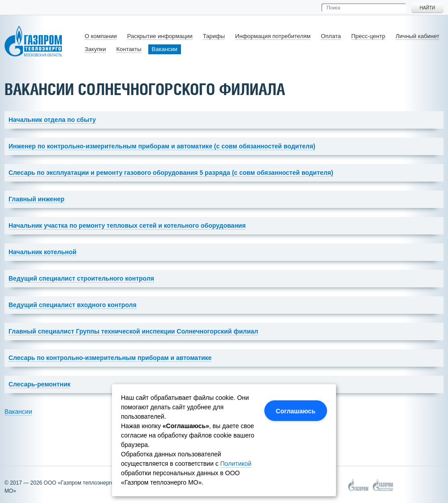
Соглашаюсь (296, 411)
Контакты (129, 49)
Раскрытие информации (160, 36)
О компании (101, 36)
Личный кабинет (418, 36)
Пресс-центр (368, 36)
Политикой (236, 464)
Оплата (331, 36)
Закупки (95, 49)
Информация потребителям (273, 36)
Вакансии (165, 49)
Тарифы (214, 36)
